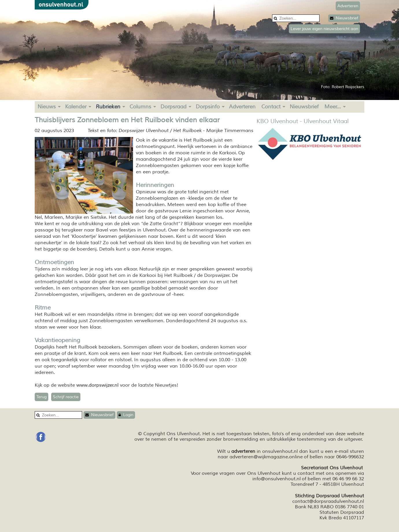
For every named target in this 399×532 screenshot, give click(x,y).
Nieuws (47, 107)
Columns (140, 107)
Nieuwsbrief (344, 18)
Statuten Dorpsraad (342, 512)
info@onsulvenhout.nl (277, 479)
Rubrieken (108, 107)
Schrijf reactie (66, 397)
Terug (41, 397)
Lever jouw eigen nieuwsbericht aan (324, 29)
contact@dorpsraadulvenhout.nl (328, 501)
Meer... (333, 107)
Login (126, 415)
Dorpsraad (173, 107)
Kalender (76, 107)
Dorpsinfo (208, 107)
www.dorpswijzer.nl (97, 385)
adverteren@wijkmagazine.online (266, 457)
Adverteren (242, 107)
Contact (271, 107)
